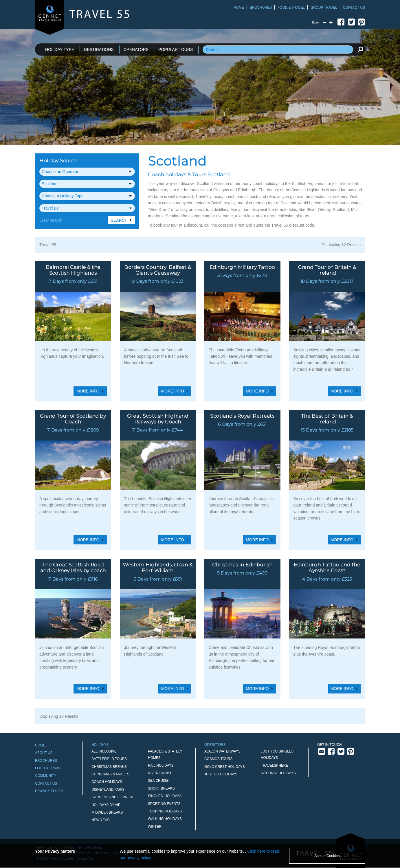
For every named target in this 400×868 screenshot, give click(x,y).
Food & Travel (291, 8)
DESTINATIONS (99, 49)
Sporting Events (164, 804)
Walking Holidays (165, 819)
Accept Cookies (327, 856)
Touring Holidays (165, 811)
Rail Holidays (161, 766)
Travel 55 (48, 245)
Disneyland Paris (108, 790)
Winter (155, 827)
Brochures (261, 8)
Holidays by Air (106, 805)
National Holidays (278, 773)
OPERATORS (136, 49)
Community (46, 776)
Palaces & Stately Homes (165, 755)
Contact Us (354, 8)
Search (119, 220)
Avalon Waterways (222, 751)
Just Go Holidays (221, 774)
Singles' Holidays (165, 796)
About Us (44, 753)
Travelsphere (274, 766)
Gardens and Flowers (113, 797)
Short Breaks (161, 788)
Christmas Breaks (109, 767)
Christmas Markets (110, 774)
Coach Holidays (107, 782)
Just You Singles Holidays (277, 755)
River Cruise (160, 773)
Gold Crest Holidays (225, 767)
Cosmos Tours (218, 759)
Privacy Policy (49, 791)
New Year (101, 820)
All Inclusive (104, 751)
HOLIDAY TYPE (60, 49)
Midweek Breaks (107, 812)
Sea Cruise (158, 781)
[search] (360, 49)
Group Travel (324, 8)
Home (239, 8)
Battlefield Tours (109, 759)
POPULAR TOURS (176, 49)
